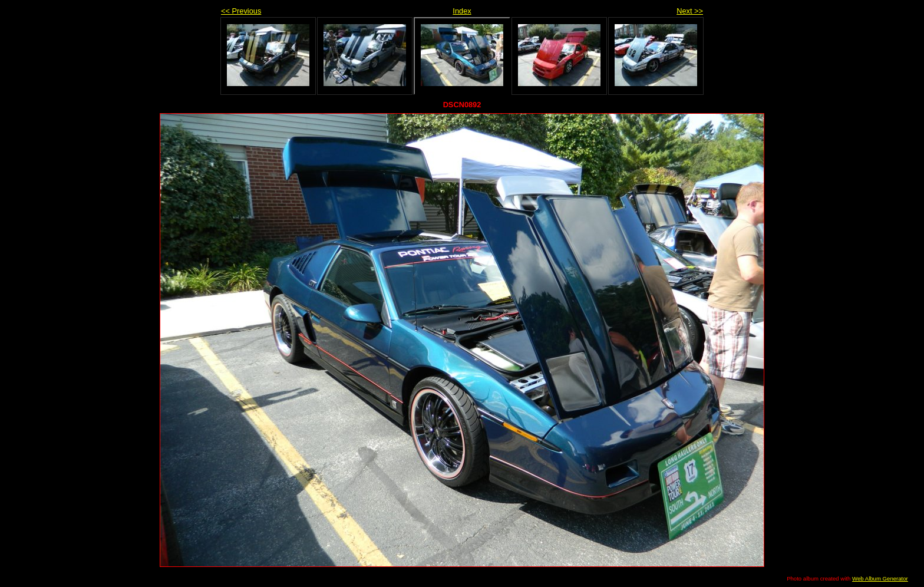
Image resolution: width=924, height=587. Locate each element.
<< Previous (241, 11)
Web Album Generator (880, 578)
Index (462, 11)
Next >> (690, 11)
